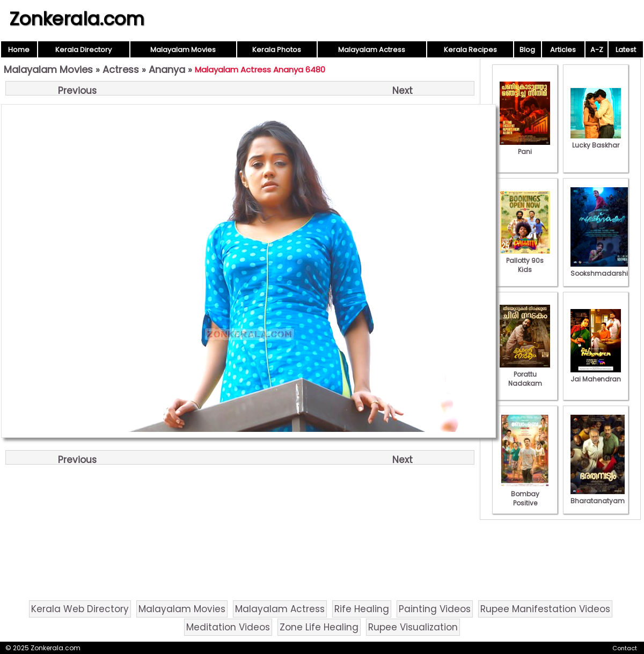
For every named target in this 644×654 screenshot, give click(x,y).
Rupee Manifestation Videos (545, 609)
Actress (121, 69)
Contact (625, 648)
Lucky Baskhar (596, 141)
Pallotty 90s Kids (525, 260)
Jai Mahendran (596, 374)
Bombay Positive (525, 494)
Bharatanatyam (598, 496)
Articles (563, 50)
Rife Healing (362, 609)
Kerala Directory (83, 50)
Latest (626, 50)
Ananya (167, 69)
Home (19, 50)
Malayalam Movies (183, 50)
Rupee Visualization (413, 627)
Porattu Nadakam (525, 374)
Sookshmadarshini (602, 269)
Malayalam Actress (372, 50)
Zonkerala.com (77, 19)
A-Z (597, 50)
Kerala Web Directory (80, 609)
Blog (527, 50)
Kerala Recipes (470, 50)
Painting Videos (435, 609)
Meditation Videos (228, 627)
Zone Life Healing (319, 627)
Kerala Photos (277, 50)
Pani (525, 147)
